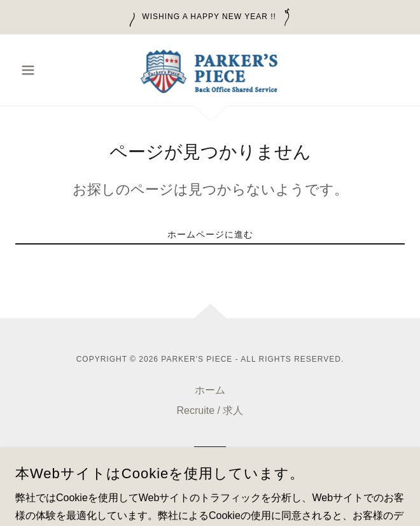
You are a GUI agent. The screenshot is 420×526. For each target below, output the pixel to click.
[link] (210, 70)
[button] (45, 70)
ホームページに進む (210, 234)
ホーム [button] (210, 390)
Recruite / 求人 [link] (210, 410)
